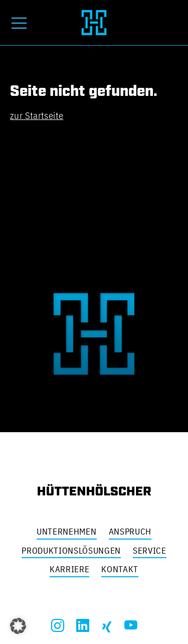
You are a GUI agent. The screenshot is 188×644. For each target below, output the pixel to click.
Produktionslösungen (71, 551)
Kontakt (120, 569)
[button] (18, 626)
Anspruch (130, 532)
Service (150, 551)
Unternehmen (66, 532)
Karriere (69, 569)
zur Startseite (37, 115)
